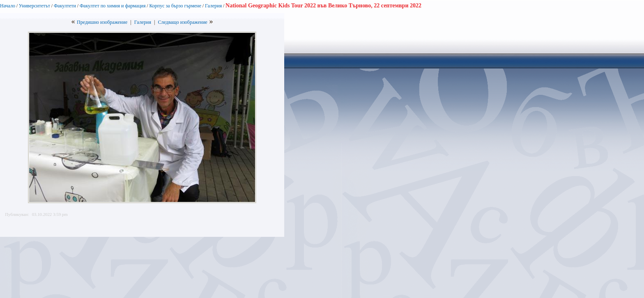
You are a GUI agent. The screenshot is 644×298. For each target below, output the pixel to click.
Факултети (65, 6)
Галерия (213, 6)
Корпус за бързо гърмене (175, 6)
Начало (8, 6)
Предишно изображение (102, 22)
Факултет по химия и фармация (113, 6)
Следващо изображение (183, 22)
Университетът (34, 6)
